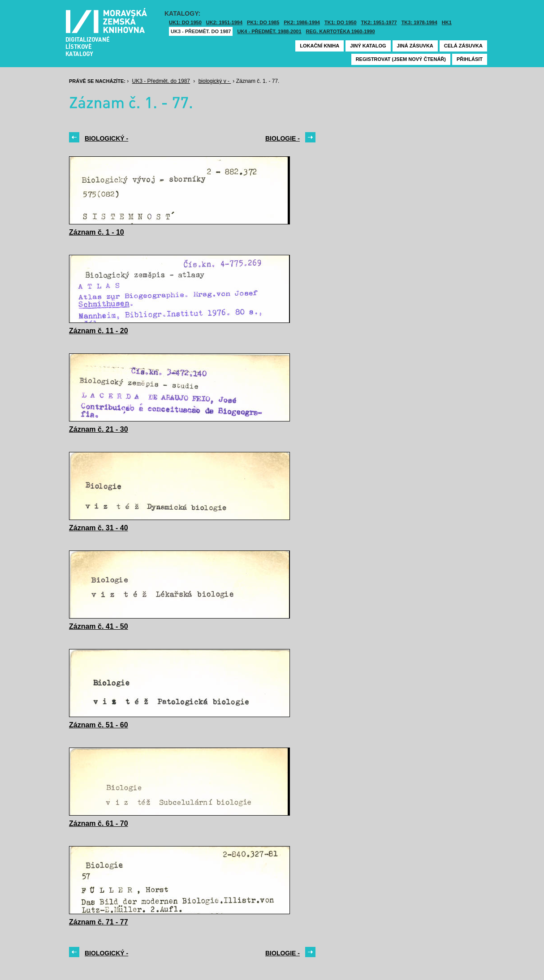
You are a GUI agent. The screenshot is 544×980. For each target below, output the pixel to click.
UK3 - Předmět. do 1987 (201, 31)
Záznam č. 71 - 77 (99, 922)
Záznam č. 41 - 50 (99, 626)
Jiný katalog (368, 46)
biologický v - (215, 81)
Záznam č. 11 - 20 (99, 331)
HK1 (447, 22)
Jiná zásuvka (415, 46)
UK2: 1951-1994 (224, 22)
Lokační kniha (319, 46)
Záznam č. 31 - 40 (99, 528)
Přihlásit (470, 59)
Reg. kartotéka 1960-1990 (341, 31)
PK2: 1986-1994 (302, 22)
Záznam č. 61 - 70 (99, 823)
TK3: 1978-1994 (419, 22)
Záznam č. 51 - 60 (99, 725)
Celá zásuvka (463, 46)
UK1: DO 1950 (185, 22)
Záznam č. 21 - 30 (99, 429)
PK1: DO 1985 (263, 22)
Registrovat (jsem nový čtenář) (401, 59)
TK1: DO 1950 (341, 22)
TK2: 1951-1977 (379, 22)
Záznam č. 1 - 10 (97, 232)
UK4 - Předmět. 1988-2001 (269, 31)
